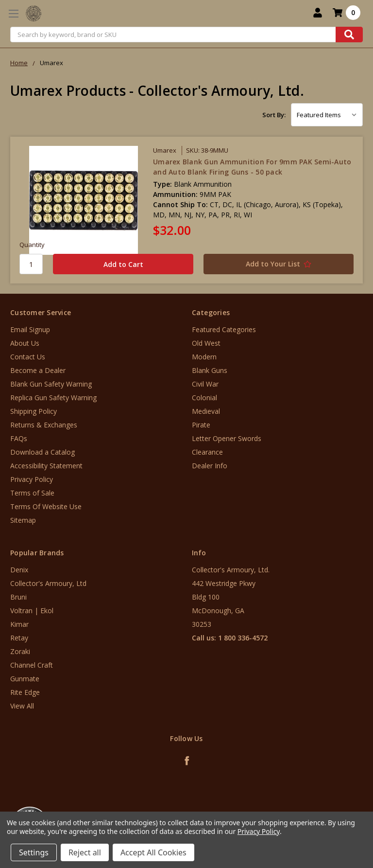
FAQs (19, 438)
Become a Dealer (38, 370)
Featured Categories (224, 329)
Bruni (18, 597)
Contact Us (28, 357)
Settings (34, 852)
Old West (206, 343)
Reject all (85, 852)
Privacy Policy (32, 479)
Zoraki (20, 651)
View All (22, 706)
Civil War (205, 384)
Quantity (32, 245)
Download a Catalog (42, 452)
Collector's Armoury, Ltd (48, 583)
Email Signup (30, 329)
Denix (19, 570)
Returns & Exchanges (44, 425)
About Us (25, 343)
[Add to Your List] (273, 264)
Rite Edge (25, 692)
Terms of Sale (32, 493)
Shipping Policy (34, 411)
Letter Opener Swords (227, 438)
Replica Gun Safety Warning (53, 398)
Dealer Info (210, 466)
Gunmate (25, 679)
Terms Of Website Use (46, 506)
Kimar (19, 624)
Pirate (201, 425)
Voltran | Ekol (32, 611)
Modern (204, 357)
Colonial (204, 398)
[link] (333, 809)
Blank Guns (210, 370)
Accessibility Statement (46, 466)
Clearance (207, 452)
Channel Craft (32, 665)
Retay (19, 638)
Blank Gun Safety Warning (51, 384)
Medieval (206, 411)
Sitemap (23, 520)
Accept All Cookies (153, 852)
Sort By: (274, 115)
